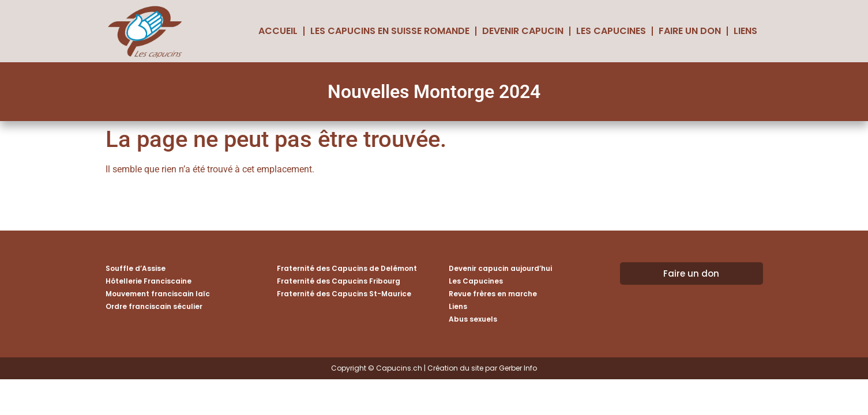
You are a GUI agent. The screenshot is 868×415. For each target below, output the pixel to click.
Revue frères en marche (493, 294)
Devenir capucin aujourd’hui (500, 268)
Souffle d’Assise (136, 268)
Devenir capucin (523, 31)
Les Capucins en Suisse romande (390, 31)
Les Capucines (611, 31)
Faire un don (690, 31)
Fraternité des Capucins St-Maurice (344, 294)
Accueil (278, 31)
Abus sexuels (473, 319)
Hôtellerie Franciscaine (149, 281)
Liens (745, 31)
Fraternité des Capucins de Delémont (347, 268)
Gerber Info (518, 368)
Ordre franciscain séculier (154, 306)
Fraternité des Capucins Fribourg (339, 281)
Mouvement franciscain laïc (158, 294)
